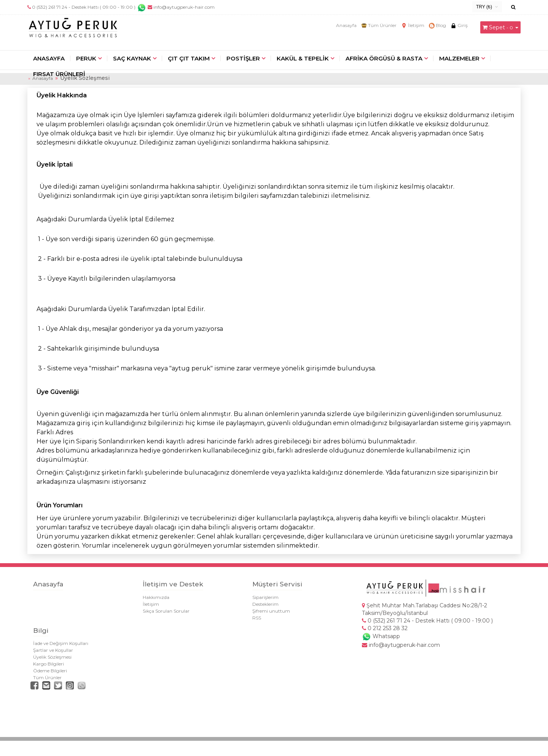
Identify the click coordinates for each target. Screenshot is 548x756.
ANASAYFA (49, 58)
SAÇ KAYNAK (132, 58)
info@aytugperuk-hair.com (181, 7)
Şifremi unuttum (271, 611)
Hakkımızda (156, 597)
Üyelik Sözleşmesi (52, 657)
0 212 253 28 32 (385, 628)
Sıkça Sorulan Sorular (166, 611)
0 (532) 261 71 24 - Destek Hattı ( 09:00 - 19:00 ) (84, 7)
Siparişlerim (265, 597)
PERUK (86, 58)
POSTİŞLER (243, 58)
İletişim (413, 25)
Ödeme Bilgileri (50, 671)
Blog (437, 25)
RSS (257, 618)
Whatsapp (381, 636)
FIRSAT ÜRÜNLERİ (59, 74)
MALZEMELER (459, 58)
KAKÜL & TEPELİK (303, 58)
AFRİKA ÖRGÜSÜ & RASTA (384, 58)
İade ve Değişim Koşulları (61, 643)
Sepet (497, 27)
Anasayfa (346, 25)
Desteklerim (265, 604)
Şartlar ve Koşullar (53, 650)
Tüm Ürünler (379, 25)
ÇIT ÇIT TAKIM (189, 58)
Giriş (459, 25)
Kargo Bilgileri (49, 664)
